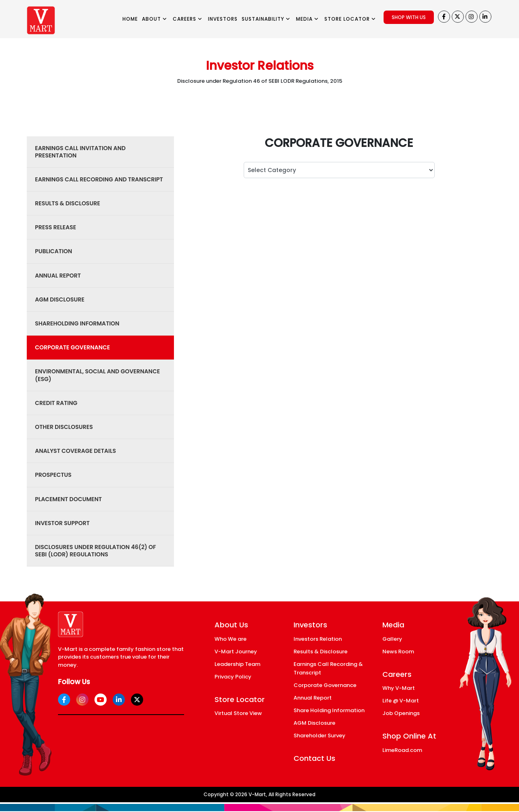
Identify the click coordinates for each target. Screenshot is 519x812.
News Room (398, 652)
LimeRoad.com (402, 750)
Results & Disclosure (321, 652)
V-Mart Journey (236, 652)
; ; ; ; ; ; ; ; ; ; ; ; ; (339, 170)
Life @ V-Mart (401, 701)
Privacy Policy (233, 677)
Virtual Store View (238, 713)
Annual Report (313, 698)
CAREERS (188, 19)
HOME (130, 19)
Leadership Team (237, 664)
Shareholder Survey (320, 736)
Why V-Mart (399, 688)
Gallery (392, 639)
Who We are (231, 639)
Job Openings (401, 713)
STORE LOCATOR (350, 19)
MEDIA (307, 19)
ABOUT (154, 19)
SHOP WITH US (409, 17)
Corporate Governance (325, 685)
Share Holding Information (329, 710)
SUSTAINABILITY (266, 19)
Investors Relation (318, 639)
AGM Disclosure (314, 723)
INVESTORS (223, 19)
